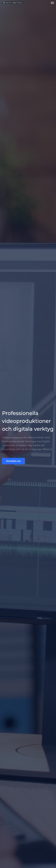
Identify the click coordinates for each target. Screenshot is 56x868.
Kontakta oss (13, 461)
